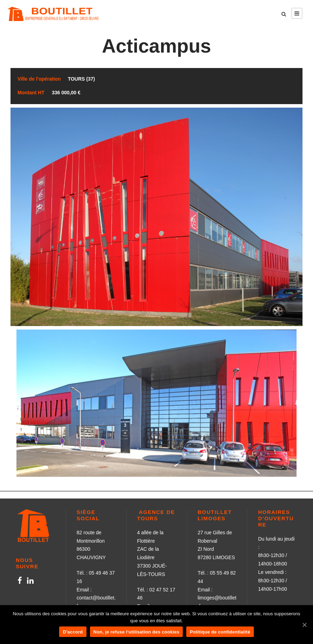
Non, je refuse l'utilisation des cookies (137, 632)
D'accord (73, 632)
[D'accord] (304, 625)
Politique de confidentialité (220, 632)
